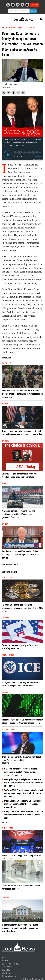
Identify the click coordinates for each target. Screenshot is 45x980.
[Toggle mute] (34, 157)
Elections (5, 618)
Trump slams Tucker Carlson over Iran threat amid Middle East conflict (21, 758)
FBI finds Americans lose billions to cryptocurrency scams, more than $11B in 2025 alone (22, 608)
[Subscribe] (11, 146)
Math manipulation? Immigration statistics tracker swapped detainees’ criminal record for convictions (22, 394)
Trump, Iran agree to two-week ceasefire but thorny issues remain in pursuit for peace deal (22, 433)
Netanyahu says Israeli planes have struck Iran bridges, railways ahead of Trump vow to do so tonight (23, 782)
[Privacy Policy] (38, 160)
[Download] (17, 146)
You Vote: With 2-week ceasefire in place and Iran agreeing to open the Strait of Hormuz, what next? (23, 793)
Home (4, 27)
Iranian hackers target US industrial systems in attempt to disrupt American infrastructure (22, 721)
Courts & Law (7, 363)
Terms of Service (8, 967)
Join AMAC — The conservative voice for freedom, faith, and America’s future (19, 475)
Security (5, 483)
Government (6, 692)
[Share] (5, 146)
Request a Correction (9, 976)
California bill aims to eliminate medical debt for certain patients (22, 887)
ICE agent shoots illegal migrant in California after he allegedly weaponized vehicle (21, 684)
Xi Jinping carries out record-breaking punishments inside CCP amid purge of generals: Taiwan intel (19, 514)
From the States (8, 577)
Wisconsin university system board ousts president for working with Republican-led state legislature (20, 928)
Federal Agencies (8, 655)
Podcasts (11, 27)
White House (6, 404)
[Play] (8, 155)
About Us (5, 958)
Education (5, 897)
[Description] (23, 146)
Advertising (6, 973)
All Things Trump (8, 730)
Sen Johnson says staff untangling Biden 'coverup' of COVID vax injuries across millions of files (22, 554)
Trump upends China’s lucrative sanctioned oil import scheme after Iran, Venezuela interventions (23, 804)
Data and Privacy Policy (10, 964)
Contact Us (6, 970)
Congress (5, 524)
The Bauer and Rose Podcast (27, 27)
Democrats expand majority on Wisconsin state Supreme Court (20, 647)
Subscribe (35, 5)
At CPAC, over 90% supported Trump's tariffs (21, 855)
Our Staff (5, 961)
